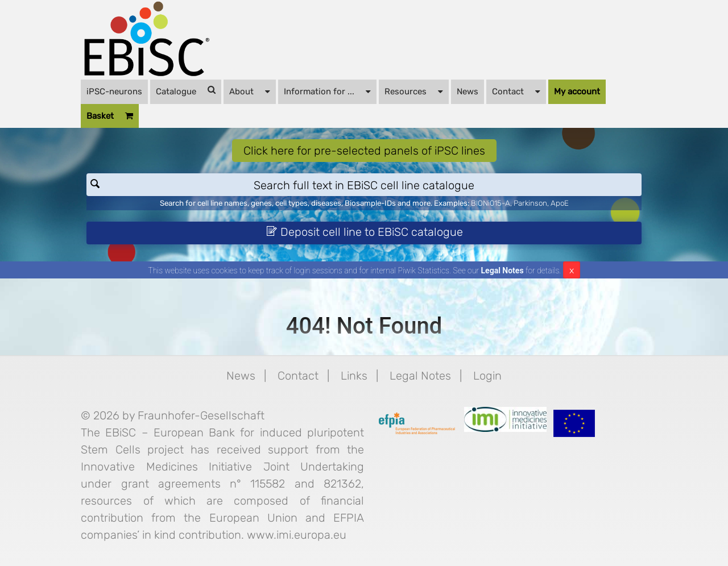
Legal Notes (502, 270)
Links (354, 376)
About (250, 91)
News (468, 91)
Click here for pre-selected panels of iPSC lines (364, 151)
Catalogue (186, 91)
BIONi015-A (491, 203)
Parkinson (530, 203)
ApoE (560, 203)
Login (487, 376)
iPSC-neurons (114, 91)
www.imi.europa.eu (297, 535)
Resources (414, 91)
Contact (516, 91)
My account (577, 91)
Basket (110, 116)
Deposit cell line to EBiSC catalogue (365, 232)
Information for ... (327, 91)
